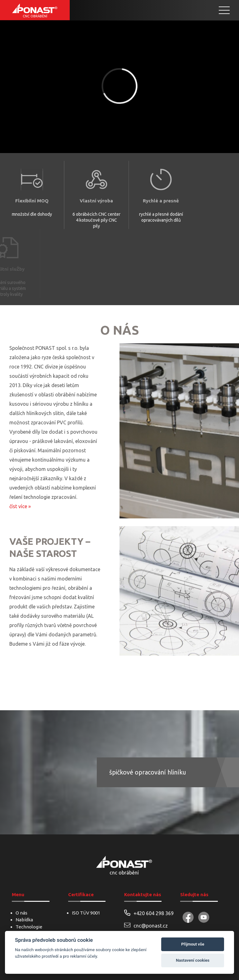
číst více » (20, 506)
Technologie (29, 927)
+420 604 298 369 (148, 913)
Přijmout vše (193, 944)
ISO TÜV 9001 (86, 913)
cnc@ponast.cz (146, 925)
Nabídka (24, 920)
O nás (21, 913)
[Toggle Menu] (224, 10)
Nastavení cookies (193, 960)
